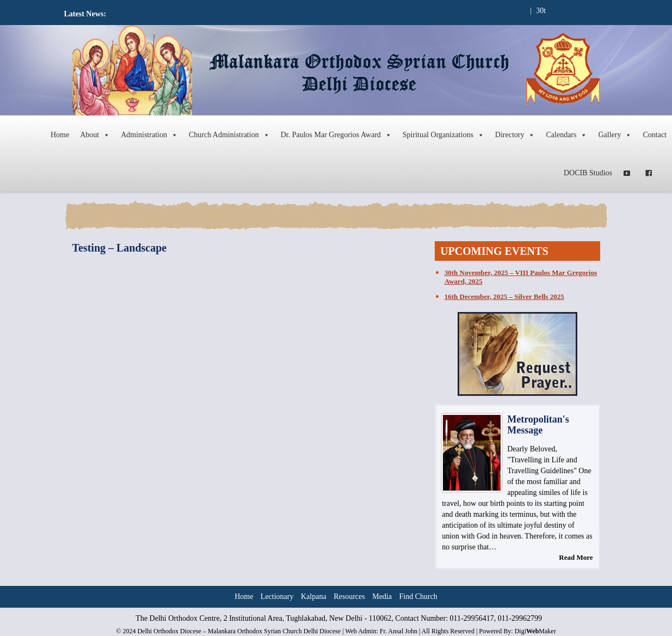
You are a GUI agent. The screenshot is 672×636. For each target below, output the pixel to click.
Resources (349, 597)
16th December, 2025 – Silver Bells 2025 (504, 296)
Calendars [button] (566, 135)
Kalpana (314, 597)
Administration (149, 135)
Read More (576, 557)
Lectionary (277, 597)
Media (382, 597)
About (95, 135)
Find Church (418, 597)
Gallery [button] (615, 135)
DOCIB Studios (588, 173)
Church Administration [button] (229, 135)
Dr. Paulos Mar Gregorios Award (336, 135)
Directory (515, 135)
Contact (655, 135)
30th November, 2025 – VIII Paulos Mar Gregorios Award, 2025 (521, 277)
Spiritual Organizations (443, 135)
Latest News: (85, 14)
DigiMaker (535, 631)
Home (60, 135)
